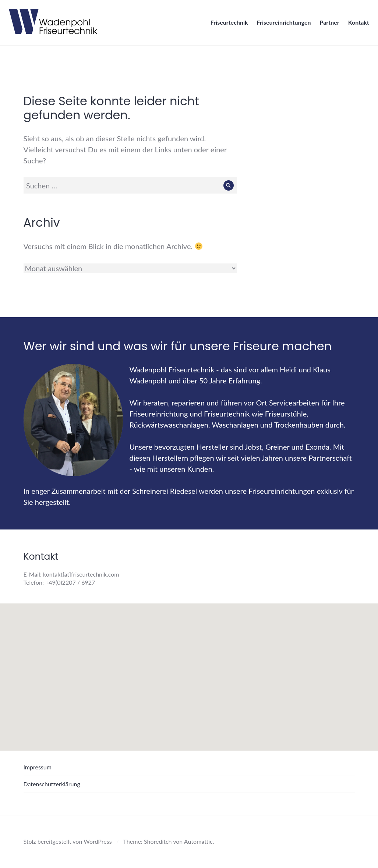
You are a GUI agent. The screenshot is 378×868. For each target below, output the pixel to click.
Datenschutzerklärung (52, 784)
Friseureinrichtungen (282, 24)
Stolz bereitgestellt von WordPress (68, 841)
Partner (327, 24)
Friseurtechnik (227, 24)
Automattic (198, 841)
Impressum (38, 767)
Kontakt (356, 24)
